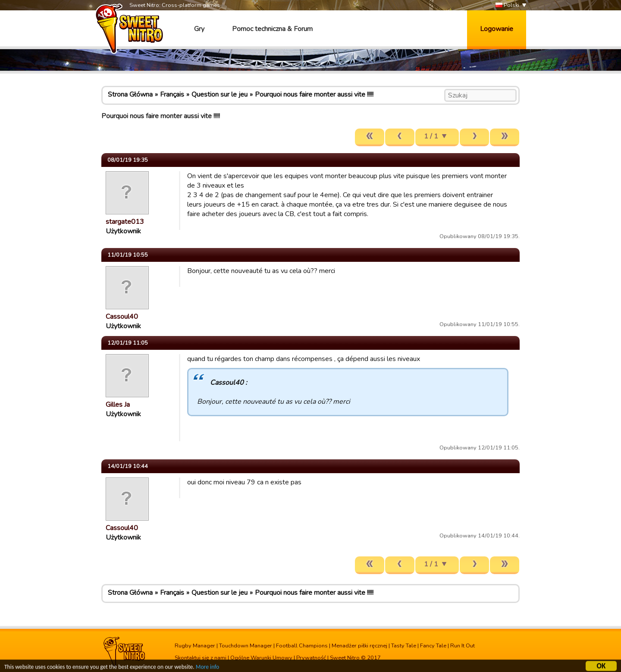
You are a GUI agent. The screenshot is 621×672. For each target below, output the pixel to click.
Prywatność (311, 658)
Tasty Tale (404, 646)
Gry (199, 29)
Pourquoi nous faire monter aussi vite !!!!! (314, 94)
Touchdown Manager (246, 646)
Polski (507, 5)
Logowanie (497, 29)
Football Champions (302, 646)
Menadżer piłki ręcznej (359, 646)
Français (172, 94)
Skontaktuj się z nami (201, 658)
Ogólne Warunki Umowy (261, 658)
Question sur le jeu (220, 94)
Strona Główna (130, 94)
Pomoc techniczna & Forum (272, 29)
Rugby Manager (195, 646)
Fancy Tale (433, 646)
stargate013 (125, 222)
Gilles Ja (118, 405)
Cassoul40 (122, 317)
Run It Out (463, 646)
